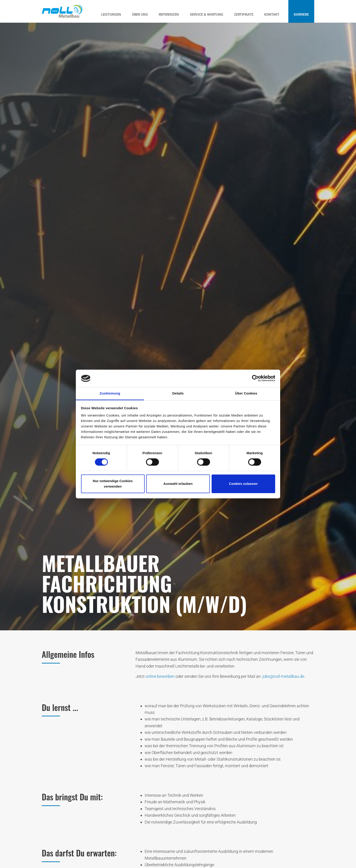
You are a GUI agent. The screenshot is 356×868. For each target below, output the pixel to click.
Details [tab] (178, 393)
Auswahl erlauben (178, 484)
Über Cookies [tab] (246, 393)
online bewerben (160, 676)
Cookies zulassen (243, 484)
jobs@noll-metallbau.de (283, 676)
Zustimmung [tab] (110, 393)
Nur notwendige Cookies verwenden (113, 484)
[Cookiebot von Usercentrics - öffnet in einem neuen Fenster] (255, 378)
